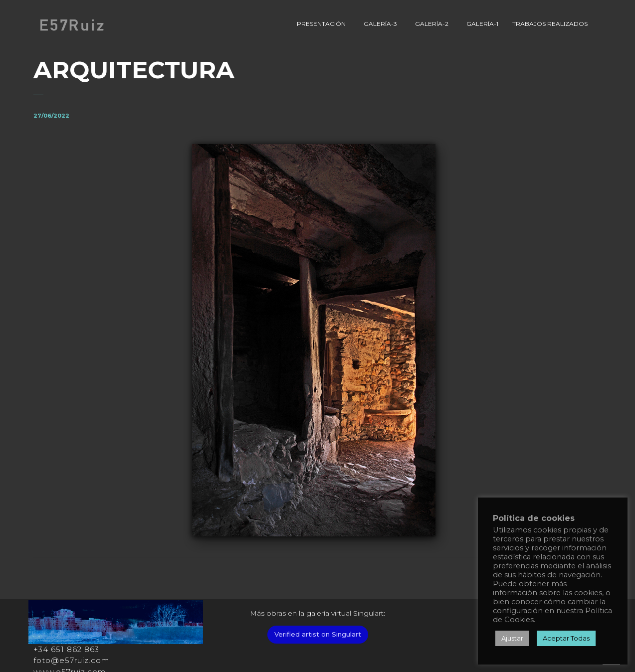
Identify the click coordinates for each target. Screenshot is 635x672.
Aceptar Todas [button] (566, 638)
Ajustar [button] (512, 638)
